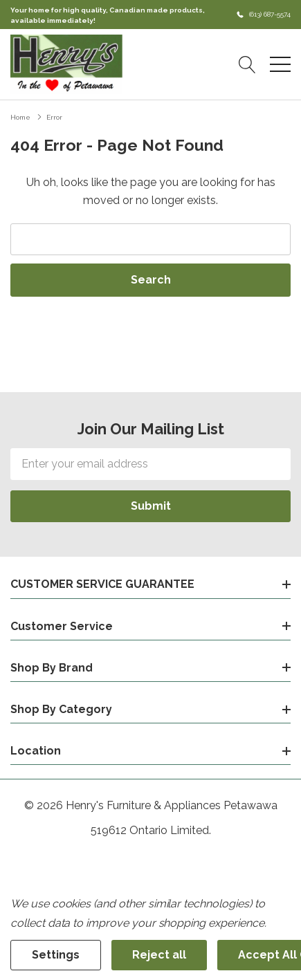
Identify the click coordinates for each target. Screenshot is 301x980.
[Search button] (247, 64)
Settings (56, 955)
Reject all (159, 955)
